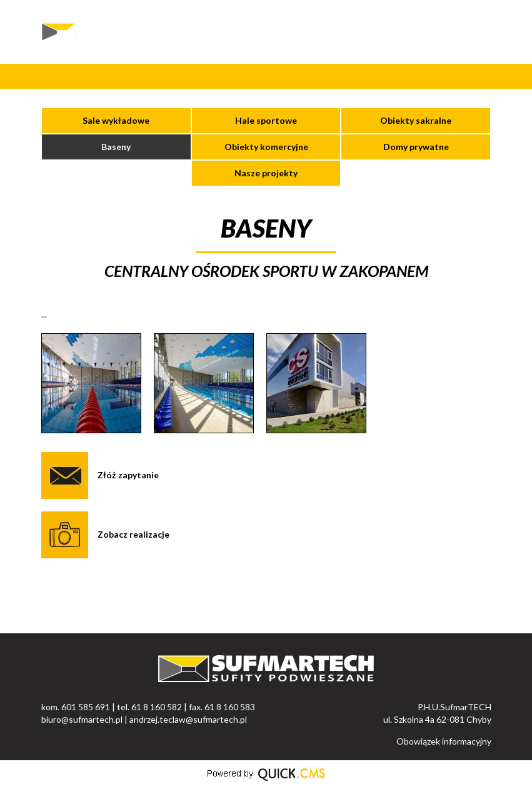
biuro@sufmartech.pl (82, 719)
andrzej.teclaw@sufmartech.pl (188, 719)
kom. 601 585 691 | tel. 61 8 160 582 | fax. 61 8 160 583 (148, 707)
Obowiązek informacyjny (444, 741)
